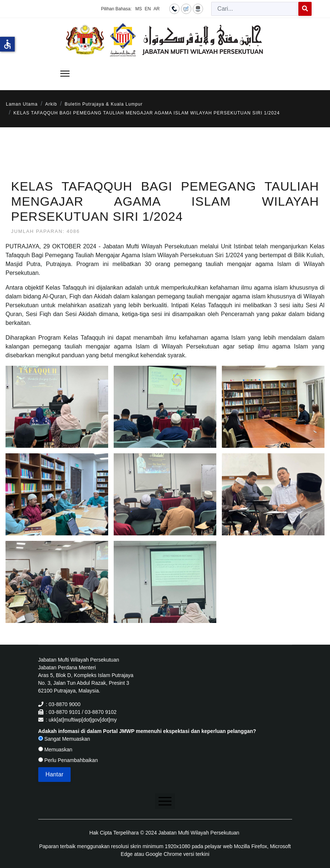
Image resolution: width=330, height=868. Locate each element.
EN (148, 9)
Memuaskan (55, 750)
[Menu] (65, 74)
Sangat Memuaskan (64, 739)
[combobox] (255, 9)
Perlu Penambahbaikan (68, 760)
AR (157, 9)
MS (139, 9)
